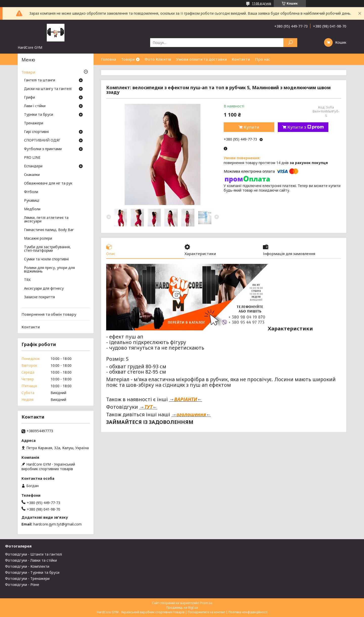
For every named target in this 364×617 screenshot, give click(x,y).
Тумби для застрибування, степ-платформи (47, 249)
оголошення (191, 414)
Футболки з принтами (43, 149)
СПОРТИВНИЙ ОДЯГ (42, 141)
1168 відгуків (262, 3)
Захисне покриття (39, 297)
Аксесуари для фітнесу (44, 289)
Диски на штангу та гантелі (48, 89)
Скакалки (32, 175)
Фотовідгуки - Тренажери (27, 578)
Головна (109, 59)
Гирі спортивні (36, 132)
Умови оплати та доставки (201, 59)
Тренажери (34, 123)
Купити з (306, 127)
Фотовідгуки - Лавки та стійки (31, 560)
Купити (252, 127)
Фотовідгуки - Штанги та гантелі (33, 554)
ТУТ (148, 407)
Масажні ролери (38, 239)
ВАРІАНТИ (186, 399)
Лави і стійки (35, 106)
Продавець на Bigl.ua (182, 608)
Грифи (29, 98)
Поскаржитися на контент (207, 612)
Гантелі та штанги (40, 80)
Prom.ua (206, 603)
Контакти (241, 59)
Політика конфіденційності (248, 612)
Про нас (263, 59)
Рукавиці (32, 201)
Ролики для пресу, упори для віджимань (49, 270)
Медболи (32, 209)
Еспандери (33, 166)
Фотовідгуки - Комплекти (27, 566)
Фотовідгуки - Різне (22, 585)
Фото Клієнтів (158, 59)
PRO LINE (32, 158)
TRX (27, 280)
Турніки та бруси (39, 115)
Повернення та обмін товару (49, 314)
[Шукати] (290, 43)
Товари (128, 59)
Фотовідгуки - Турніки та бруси (32, 572)
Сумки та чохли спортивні (46, 259)
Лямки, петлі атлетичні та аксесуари (46, 220)
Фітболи (31, 192)
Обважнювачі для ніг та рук (48, 184)
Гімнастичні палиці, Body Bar (49, 230)
